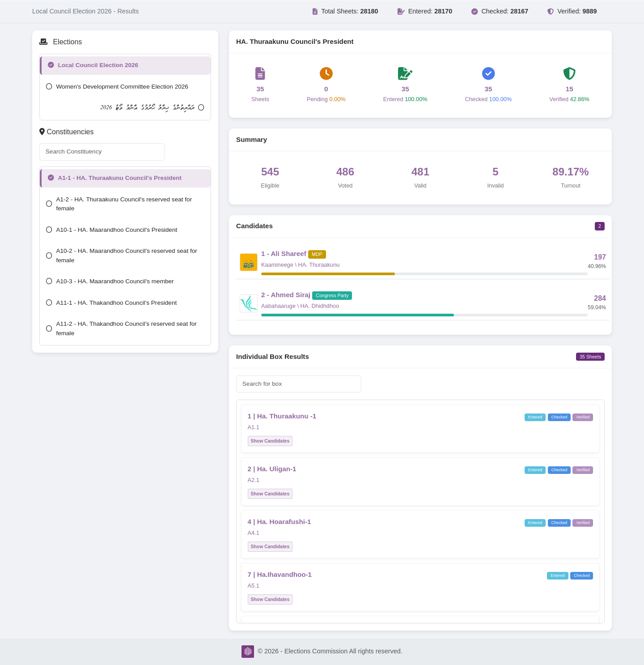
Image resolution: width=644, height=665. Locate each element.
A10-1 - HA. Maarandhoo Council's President (112, 230)
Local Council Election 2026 (93, 65)
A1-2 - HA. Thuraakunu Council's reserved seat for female (119, 204)
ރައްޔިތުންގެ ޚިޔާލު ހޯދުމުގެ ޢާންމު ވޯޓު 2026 (152, 108)
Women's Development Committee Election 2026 (117, 87)
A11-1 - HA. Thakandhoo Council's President (111, 303)
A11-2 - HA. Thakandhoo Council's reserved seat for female (121, 328)
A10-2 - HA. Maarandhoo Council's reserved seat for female (121, 255)
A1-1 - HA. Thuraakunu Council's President (115, 178)
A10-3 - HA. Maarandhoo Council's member (110, 281)
